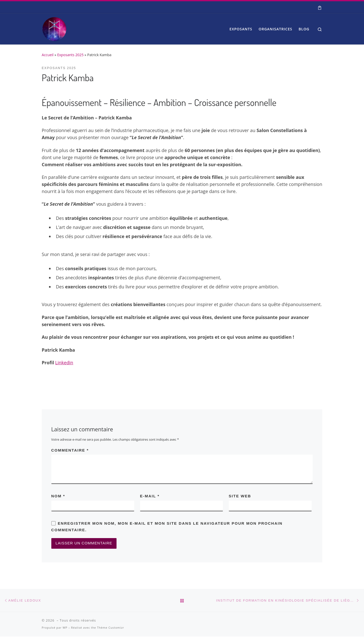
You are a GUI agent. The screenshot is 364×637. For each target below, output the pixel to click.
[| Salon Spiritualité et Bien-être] (54, 28)
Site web (240, 496)
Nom (58, 496)
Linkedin (64, 363)
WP (65, 628)
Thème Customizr (111, 628)
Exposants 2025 (70, 55)
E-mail (150, 496)
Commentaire (70, 450)
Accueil (48, 55)
